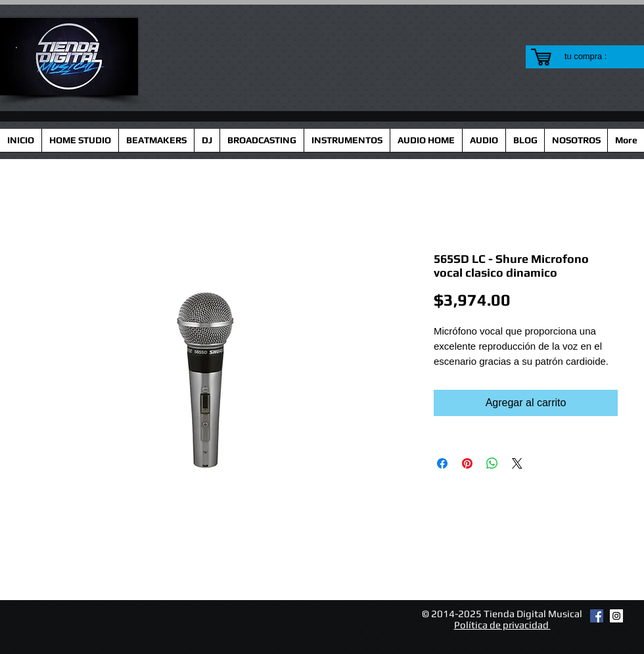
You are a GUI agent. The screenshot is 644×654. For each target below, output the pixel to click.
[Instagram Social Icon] (616, 616)
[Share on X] (517, 463)
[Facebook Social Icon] (597, 616)
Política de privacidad (502, 625)
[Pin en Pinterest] (467, 463)
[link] (594, 56)
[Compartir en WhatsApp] (492, 463)
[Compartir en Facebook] (442, 463)
